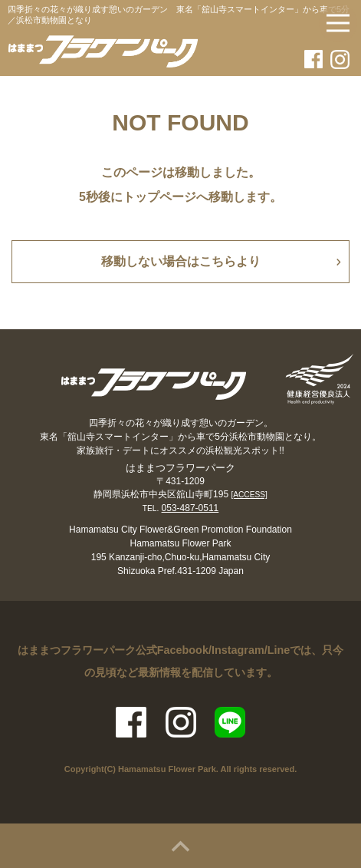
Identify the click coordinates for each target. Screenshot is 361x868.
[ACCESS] (249, 495)
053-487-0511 (190, 508)
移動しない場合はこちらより (181, 261)
